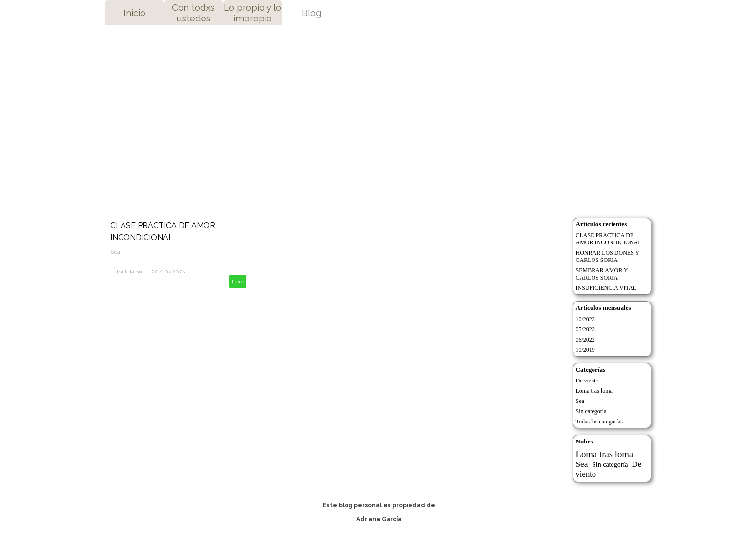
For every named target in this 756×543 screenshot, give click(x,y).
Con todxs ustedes (193, 13)
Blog (311, 13)
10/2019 (585, 350)
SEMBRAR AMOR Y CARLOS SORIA (602, 274)
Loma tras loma (594, 391)
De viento (587, 381)
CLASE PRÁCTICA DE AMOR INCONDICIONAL (609, 239)
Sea (115, 252)
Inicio (134, 13)
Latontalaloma (129, 272)
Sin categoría (591, 411)
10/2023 (585, 319)
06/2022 (585, 340)
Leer (238, 282)
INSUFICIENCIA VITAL (606, 288)
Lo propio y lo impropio (252, 13)
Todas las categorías (599, 422)
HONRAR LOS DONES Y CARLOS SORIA (608, 256)
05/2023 (585, 329)
